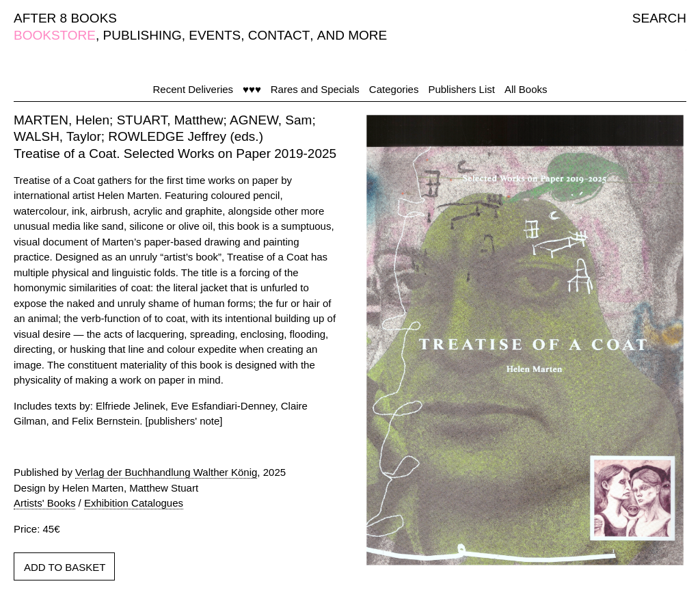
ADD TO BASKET (65, 567)
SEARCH (659, 18)
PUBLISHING (143, 35)
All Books (526, 89)
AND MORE (352, 35)
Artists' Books (44, 503)
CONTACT (279, 35)
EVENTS (215, 35)
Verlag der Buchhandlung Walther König (166, 472)
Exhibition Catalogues (134, 503)
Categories (394, 89)
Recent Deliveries (193, 89)
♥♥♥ (252, 89)
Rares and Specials (315, 89)
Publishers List (461, 89)
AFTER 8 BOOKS (65, 18)
